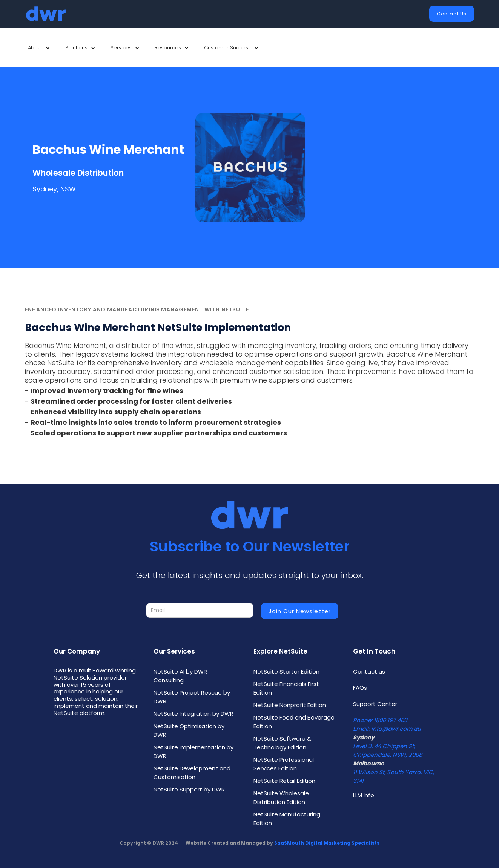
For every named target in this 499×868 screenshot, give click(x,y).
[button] (39, 48)
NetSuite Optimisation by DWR (189, 730)
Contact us (369, 671)
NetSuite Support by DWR (189, 789)
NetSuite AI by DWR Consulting (180, 676)
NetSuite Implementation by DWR (193, 752)
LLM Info (364, 795)
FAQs (360, 688)
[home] (46, 14)
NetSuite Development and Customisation (192, 773)
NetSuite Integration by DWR (193, 714)
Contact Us (452, 14)
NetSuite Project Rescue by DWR (192, 697)
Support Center (375, 704)
